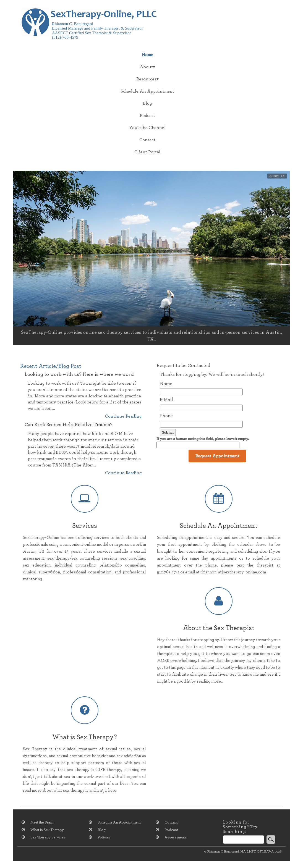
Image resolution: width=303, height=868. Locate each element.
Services (85, 526)
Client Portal (147, 152)
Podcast (147, 116)
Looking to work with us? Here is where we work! (79, 374)
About (146, 67)
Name (166, 384)
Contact (147, 140)
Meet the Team (42, 822)
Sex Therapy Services (48, 837)
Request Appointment (217, 456)
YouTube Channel (147, 128)
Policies (104, 837)
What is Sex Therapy (47, 830)
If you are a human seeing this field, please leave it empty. (203, 443)
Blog (147, 103)
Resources (146, 79)
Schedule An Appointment (147, 91)
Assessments (176, 837)
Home (147, 55)
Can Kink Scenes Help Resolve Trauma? (69, 425)
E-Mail (167, 400)
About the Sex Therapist (219, 628)
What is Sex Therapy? (84, 737)
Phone (166, 416)
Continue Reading (123, 416)
